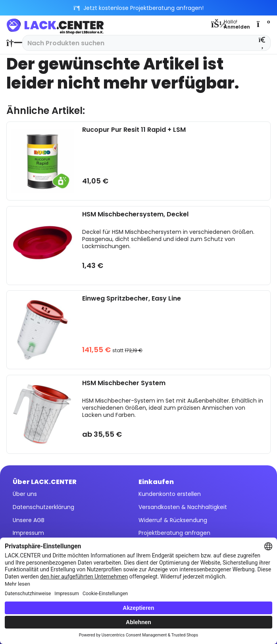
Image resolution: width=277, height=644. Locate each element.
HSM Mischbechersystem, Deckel (135, 215)
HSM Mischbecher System (124, 383)
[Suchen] (263, 43)
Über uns (25, 494)
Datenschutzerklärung (43, 507)
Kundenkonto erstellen (170, 494)
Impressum (28, 533)
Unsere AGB (29, 520)
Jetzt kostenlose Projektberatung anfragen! (139, 8)
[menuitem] (12, 43)
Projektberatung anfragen (174, 533)
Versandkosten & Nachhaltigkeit (183, 507)
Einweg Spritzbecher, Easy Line (132, 299)
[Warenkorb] (263, 24)
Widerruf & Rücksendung (173, 520)
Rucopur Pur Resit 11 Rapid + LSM (134, 130)
